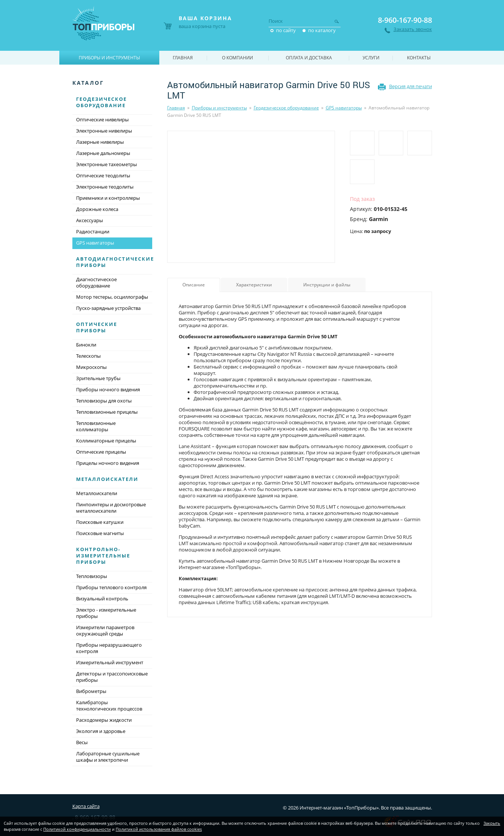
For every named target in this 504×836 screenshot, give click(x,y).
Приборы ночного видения (108, 389)
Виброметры (91, 691)
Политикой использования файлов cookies (159, 829)
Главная (176, 108)
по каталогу (322, 30)
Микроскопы (91, 367)
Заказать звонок (413, 29)
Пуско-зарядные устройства (108, 308)
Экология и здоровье (101, 731)
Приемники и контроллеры (108, 198)
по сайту (286, 30)
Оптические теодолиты (103, 175)
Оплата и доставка (309, 58)
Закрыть (492, 823)
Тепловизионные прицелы (107, 412)
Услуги (371, 58)
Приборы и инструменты (219, 108)
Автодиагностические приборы (115, 262)
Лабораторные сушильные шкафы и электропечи (108, 757)
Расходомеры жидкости (104, 720)
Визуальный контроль (102, 599)
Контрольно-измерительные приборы (103, 556)
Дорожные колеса (97, 209)
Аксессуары (90, 220)
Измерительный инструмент (110, 662)
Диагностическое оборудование (96, 282)
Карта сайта (86, 806)
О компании (237, 58)
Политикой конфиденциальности (77, 829)
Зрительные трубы (98, 378)
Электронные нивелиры (104, 131)
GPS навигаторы (344, 108)
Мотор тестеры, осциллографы (112, 297)
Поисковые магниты (100, 533)
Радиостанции (93, 231)
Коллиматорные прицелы (106, 441)
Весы (82, 742)
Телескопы (88, 356)
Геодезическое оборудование (286, 108)
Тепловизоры (92, 576)
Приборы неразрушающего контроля (109, 648)
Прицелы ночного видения (108, 463)
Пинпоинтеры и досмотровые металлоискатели (111, 508)
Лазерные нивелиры (100, 142)
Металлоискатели (107, 479)
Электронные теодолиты (105, 187)
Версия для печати (411, 86)
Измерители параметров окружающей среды (105, 630)
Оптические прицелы (101, 452)
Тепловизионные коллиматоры (96, 426)
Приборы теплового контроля (111, 587)
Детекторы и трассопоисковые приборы (112, 677)
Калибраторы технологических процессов (109, 706)
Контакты (419, 58)
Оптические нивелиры (102, 119)
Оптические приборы (97, 327)
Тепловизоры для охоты (104, 401)
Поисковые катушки (100, 522)
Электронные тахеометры (107, 164)
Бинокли (86, 345)
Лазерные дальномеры (103, 153)
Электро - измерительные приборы (106, 613)
